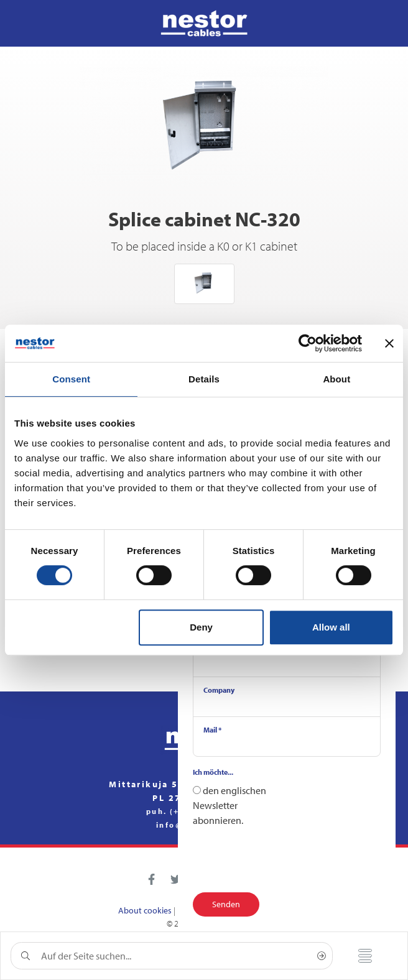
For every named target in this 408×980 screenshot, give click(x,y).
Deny (201, 627)
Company (219, 690)
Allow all (331, 627)
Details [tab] (204, 379)
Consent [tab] (71, 379)
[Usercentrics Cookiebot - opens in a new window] (308, 343)
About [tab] (336, 379)
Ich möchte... (213, 772)
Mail (212, 730)
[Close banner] (389, 343)
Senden (226, 904)
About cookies (145, 910)
